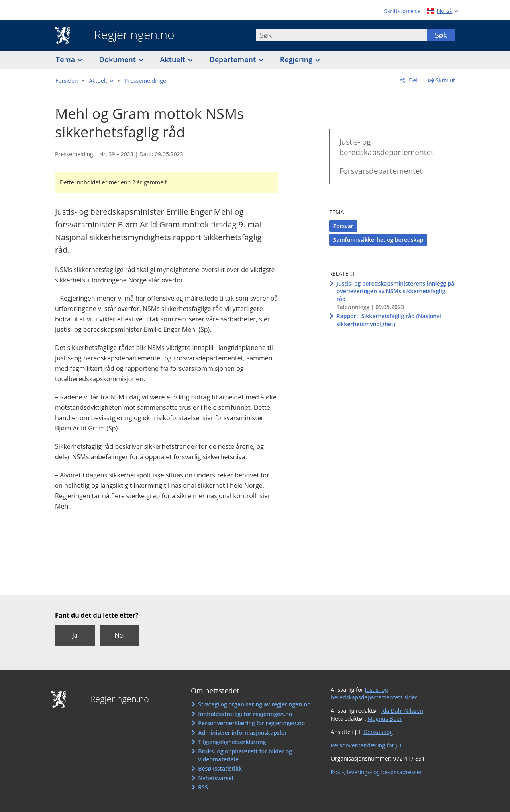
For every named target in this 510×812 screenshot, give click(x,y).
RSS (203, 787)
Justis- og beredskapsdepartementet (386, 147)
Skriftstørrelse (402, 11)
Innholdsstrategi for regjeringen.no (245, 714)
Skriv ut (446, 80)
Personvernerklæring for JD (366, 745)
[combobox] (341, 35)
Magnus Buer (385, 719)
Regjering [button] (297, 59)
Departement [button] (234, 59)
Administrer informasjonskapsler (242, 733)
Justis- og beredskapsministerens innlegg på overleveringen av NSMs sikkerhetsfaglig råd (396, 291)
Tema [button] (66, 59)
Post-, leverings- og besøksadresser (376, 772)
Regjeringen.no (128, 35)
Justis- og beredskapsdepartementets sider (374, 694)
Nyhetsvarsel (216, 778)
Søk (441, 35)
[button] (101, 81)
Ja (75, 635)
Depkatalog (378, 732)
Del (413, 80)
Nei (119, 635)
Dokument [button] (119, 59)
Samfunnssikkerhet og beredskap (378, 240)
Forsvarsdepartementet (381, 171)
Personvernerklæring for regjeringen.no (251, 723)
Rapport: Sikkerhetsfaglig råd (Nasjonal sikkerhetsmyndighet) (389, 320)
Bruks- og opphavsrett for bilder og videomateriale (245, 755)
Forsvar (343, 226)
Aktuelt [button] (174, 59)
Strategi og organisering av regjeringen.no (254, 704)
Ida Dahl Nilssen (402, 711)
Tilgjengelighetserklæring (232, 742)
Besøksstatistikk (220, 768)
